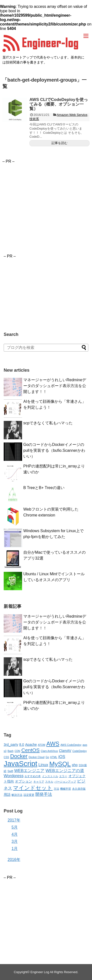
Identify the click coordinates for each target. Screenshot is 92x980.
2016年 (14, 860)
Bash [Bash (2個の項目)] (11, 751)
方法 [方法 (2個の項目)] (56, 789)
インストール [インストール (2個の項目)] (50, 776)
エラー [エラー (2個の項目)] (63, 776)
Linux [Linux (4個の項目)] (43, 765)
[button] (15, 110)
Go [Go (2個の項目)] (47, 757)
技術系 (34, 119)
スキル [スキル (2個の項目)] (49, 782)
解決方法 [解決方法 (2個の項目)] (17, 795)
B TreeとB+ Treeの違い (44, 488)
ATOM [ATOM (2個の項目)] (41, 745)
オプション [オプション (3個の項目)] (24, 781)
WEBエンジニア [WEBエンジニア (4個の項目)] (29, 771)
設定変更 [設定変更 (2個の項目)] (29, 795)
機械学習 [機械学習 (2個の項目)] (66, 789)
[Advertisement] (44, 198)
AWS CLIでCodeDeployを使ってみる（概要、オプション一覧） (59, 104)
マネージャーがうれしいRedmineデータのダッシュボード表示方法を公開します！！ (55, 386)
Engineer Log (40, 972)
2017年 (14, 820)
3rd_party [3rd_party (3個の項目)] (11, 745)
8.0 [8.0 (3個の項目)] (22, 745)
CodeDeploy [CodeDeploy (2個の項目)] (80, 751)
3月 (15, 841)
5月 (15, 827)
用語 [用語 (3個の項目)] (7, 795)
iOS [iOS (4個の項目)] (62, 757)
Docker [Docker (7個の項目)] (19, 756)
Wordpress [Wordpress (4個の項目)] (14, 776)
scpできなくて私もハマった (48, 423)
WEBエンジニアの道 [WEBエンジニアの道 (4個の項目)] (65, 771)
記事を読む (59, 143)
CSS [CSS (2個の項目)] (6, 757)
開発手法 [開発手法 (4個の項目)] (44, 794)
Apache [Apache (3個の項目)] (31, 745)
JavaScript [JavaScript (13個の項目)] (20, 764)
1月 (15, 849)
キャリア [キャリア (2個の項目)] (39, 782)
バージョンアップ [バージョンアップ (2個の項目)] (65, 782)
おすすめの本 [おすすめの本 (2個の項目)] (33, 776)
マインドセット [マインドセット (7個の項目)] (33, 788)
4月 (15, 834)
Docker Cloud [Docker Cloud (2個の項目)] (37, 757)
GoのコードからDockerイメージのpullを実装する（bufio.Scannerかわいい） (54, 450)
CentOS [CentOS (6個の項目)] (31, 750)
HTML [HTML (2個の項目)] (54, 757)
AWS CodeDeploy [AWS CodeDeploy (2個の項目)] (71, 745)
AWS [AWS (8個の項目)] (53, 744)
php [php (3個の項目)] (75, 765)
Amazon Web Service (72, 115)
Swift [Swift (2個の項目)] (10, 771)
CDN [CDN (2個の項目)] (17, 751)
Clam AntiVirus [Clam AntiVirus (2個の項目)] (49, 751)
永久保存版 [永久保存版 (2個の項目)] (79, 789)
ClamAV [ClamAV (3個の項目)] (65, 751)
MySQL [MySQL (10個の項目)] (60, 764)
